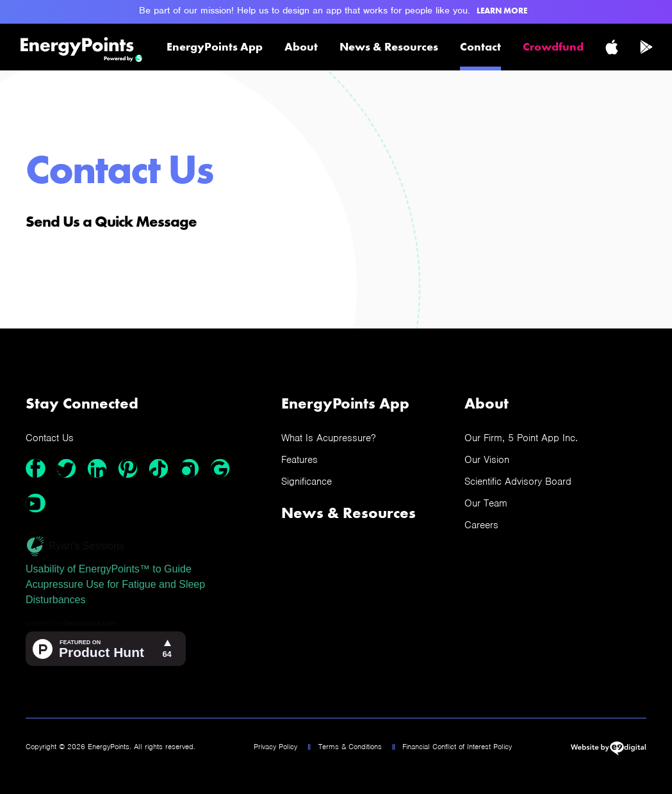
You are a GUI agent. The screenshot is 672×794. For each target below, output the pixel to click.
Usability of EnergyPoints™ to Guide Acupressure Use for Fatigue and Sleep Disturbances (115, 584)
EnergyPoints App (215, 46)
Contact (480, 46)
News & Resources (389, 46)
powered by (71, 623)
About (301, 46)
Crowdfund (553, 46)
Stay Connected (82, 403)
